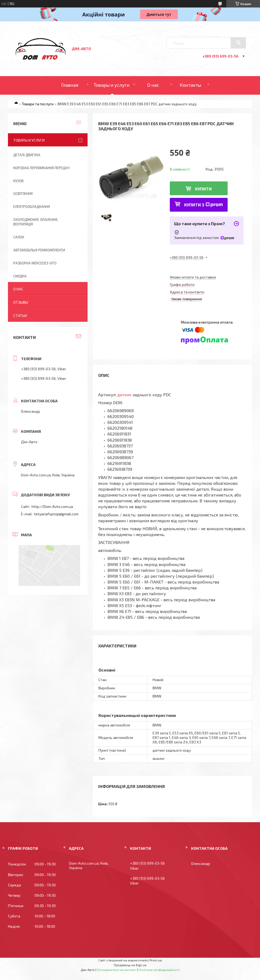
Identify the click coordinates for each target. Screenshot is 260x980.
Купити (203, 189)
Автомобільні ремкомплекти (39, 250)
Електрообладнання (32, 207)
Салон (19, 237)
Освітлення (23, 194)
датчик (124, 395)
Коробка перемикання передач (41, 168)
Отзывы (21, 302)
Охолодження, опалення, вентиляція (36, 222)
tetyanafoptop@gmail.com (56, 514)
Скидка (20, 276)
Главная (70, 85)
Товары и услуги (112, 85)
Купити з (203, 205)
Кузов (18, 181)
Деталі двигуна (27, 155)
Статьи (20, 315)
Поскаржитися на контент (117, 970)
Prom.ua (156, 960)
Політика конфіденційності (159, 970)
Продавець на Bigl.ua (130, 965)
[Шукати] (238, 43)
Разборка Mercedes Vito (35, 263)
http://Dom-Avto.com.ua (52, 506)
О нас (153, 85)
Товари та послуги (38, 104)
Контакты (190, 85)
